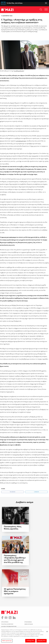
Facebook (13, 492)
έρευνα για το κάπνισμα (9, 237)
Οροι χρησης (5, 622)
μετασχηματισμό (21, 141)
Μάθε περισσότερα (7, 642)
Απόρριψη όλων (42, 642)
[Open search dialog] (41, 10)
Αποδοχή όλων (30, 642)
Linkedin (36, 492)
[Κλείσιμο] (47, 633)
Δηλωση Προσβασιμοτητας (9, 626)
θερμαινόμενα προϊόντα (20, 422)
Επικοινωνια (28, 622)
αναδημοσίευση (19, 71)
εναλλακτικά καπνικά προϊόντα (9, 290)
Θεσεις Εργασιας (29, 624)
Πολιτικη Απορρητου (7, 624)
